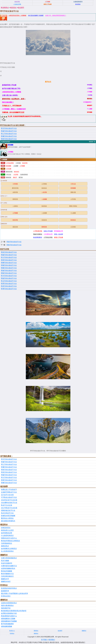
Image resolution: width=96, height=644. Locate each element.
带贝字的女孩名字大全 (9, 128)
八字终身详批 (38, 231)
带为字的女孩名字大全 (9, 276)
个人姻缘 (73, 213)
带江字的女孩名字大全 (9, 134)
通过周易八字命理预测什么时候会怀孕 (14, 594)
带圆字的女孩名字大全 (9, 255)
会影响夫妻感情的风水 (9, 603)
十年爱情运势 (48, 234)
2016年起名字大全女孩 (9, 500)
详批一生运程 (58, 234)
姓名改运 (17, 172)
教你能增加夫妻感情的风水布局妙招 (14, 611)
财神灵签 (9, 177)
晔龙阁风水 (5, 8)
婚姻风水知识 (6, 581)
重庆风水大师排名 (7, 518)
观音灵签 (15, 227)
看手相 (21, 177)
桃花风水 (13, 8)
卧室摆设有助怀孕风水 (9, 588)
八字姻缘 (22, 166)
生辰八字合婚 (48, 231)
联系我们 (52, 640)
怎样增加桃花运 (7, 543)
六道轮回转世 (24, 174)
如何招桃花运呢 (7, 533)
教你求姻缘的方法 (7, 574)
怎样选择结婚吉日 (7, 576)
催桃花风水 (5, 546)
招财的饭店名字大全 (8, 510)
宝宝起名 (44, 220)
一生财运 (15, 206)
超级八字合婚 (58, 237)
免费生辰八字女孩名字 (9, 490)
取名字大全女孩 (7, 505)
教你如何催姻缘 (7, 571)
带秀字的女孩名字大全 (9, 284)
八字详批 (73, 199)
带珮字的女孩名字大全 (9, 136)
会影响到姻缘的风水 (8, 568)
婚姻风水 (84, 631)
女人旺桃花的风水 (7, 551)
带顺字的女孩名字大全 (9, 265)
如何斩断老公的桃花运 (9, 549)
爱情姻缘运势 (58, 231)
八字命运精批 (10, 163)
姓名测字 (21, 8)
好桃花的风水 (6, 528)
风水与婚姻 (5, 561)
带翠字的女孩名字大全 (9, 260)
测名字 (15, 177)
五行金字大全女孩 (7, 495)
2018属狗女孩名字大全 (9, 503)
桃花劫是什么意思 (7, 530)
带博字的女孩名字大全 (9, 289)
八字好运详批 (48, 237)
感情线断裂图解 (7, 626)
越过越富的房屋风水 (8, 521)
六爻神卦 (73, 227)
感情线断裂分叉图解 (8, 619)
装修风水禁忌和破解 (8, 516)
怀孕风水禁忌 (6, 596)
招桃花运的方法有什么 (9, 538)
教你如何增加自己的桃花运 (10, 541)
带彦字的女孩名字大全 (9, 286)
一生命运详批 (17, 4)
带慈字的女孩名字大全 (9, 139)
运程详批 (15, 192)
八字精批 (10, 152)
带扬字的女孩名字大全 (14, 242)
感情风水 (36, 633)
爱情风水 (36, 631)
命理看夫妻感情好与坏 (9, 613)
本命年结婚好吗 (7, 563)
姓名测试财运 (38, 237)
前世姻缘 (10, 145)
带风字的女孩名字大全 (9, 252)
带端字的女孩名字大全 (9, 278)
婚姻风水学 (5, 579)
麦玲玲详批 (9, 172)
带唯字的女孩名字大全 (14, 245)
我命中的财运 (38, 234)
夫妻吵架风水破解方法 (9, 566)
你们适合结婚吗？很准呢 (36, 15)
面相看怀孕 (5, 591)
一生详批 (16, 174)
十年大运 (9, 174)
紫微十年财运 (73, 206)
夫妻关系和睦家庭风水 (9, 558)
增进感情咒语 (6, 608)
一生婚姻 (16, 166)
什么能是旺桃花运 (7, 536)
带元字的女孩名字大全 (9, 257)
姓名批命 (44, 206)
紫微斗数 (73, 192)
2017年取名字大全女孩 (9, 508)
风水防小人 (12, 631)
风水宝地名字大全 (7, 513)
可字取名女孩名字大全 (9, 497)
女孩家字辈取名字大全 (9, 492)
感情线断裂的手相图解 (9, 621)
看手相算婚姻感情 (7, 624)
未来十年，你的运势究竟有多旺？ (56, 15)
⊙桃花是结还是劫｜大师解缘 (17, 15)
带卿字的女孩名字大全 (9, 263)
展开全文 (48, 82)
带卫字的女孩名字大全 (9, 281)
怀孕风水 (12, 633)
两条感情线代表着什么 (9, 616)
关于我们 (44, 640)
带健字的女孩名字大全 (9, 131)
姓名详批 (25, 163)
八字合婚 (9, 169)
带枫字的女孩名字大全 (9, 268)
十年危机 (18, 163)
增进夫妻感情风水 (7, 606)
